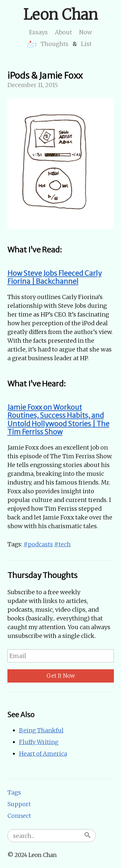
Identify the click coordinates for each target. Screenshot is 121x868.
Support (19, 804)
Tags (14, 792)
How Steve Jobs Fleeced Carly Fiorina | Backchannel (55, 278)
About (63, 32)
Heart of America (43, 754)
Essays (38, 32)
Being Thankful (41, 730)
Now (86, 32)
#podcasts (38, 544)
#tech (62, 544)
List (86, 44)
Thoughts (55, 44)
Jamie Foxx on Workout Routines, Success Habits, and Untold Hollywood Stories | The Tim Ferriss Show (58, 420)
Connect (19, 816)
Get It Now (61, 676)
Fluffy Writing (39, 742)
